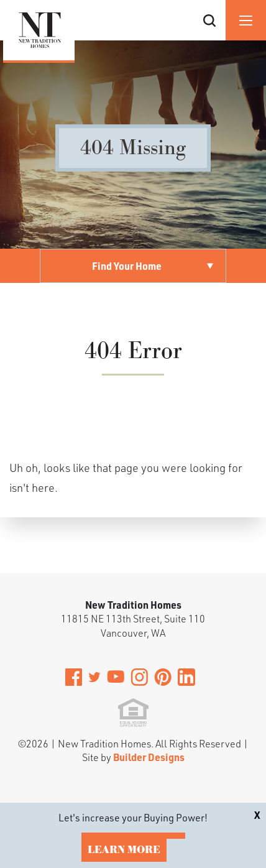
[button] (209, 36)
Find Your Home (127, 266)
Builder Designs (149, 757)
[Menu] (246, 20)
